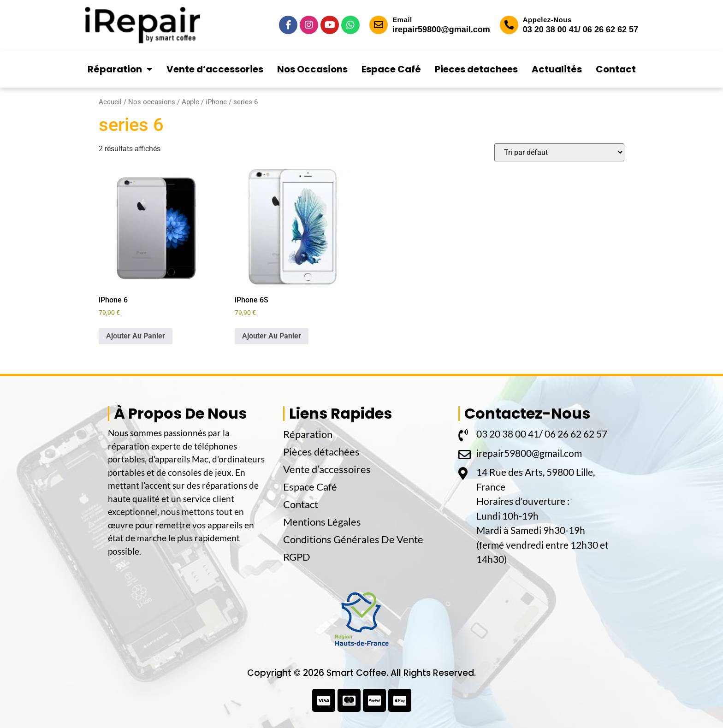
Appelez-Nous (547, 20)
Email (402, 20)
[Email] (379, 25)
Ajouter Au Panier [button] (136, 336)
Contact (616, 69)
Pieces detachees (476, 69)
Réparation (120, 69)
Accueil (110, 102)
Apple (190, 102)
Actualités (557, 69)
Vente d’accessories (215, 69)
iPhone (216, 102)
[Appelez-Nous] (509, 25)
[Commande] (559, 152)
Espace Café (391, 69)
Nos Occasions (312, 69)
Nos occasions (152, 102)
